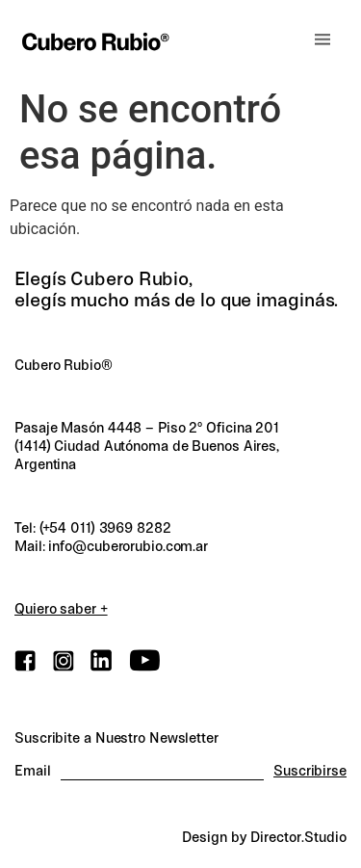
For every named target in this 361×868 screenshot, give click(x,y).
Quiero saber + (61, 609)
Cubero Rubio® (64, 365)
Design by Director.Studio (264, 837)
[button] (322, 39)
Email (33, 771)
